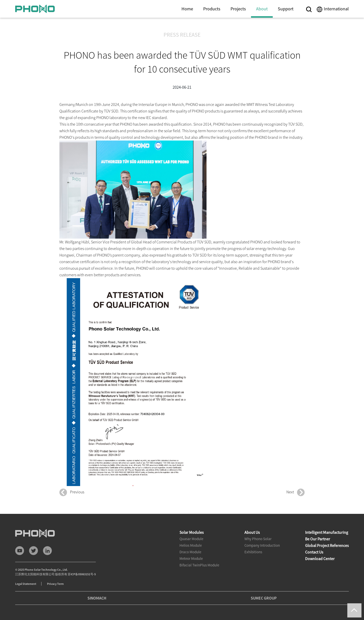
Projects (238, 9)
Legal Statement (26, 584)
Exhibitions (253, 552)
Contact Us (314, 552)
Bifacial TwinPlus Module (199, 565)
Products (212, 9)
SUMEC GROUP (264, 598)
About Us (252, 532)
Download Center (320, 559)
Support (286, 9)
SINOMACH (97, 598)
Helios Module (191, 545)
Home (187, 9)
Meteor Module (191, 558)
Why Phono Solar (258, 539)
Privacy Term (55, 584)
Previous (72, 492)
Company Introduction (262, 545)
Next (295, 492)
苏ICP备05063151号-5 (82, 574)
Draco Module (190, 552)
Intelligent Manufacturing (327, 532)
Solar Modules (192, 532)
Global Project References (327, 545)
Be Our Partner (318, 539)
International (336, 9)
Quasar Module (191, 539)
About (262, 9)
